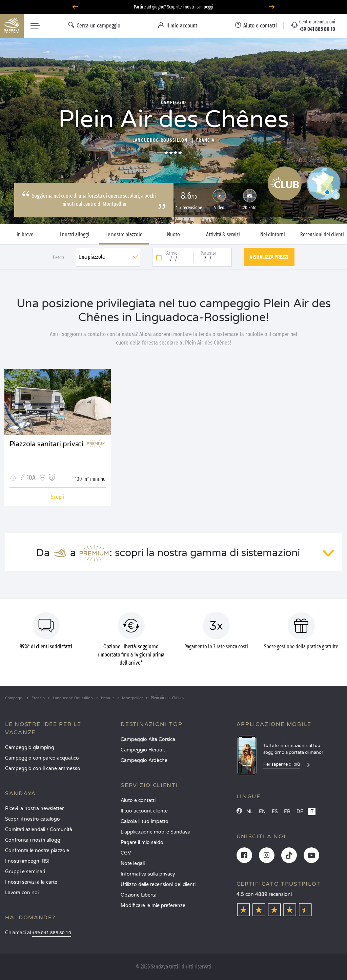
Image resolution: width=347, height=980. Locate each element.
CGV (126, 853)
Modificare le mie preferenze (153, 906)
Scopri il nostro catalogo (33, 819)
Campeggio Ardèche (144, 760)
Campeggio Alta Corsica (148, 739)
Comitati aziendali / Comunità (39, 830)
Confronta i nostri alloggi (33, 840)
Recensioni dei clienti (322, 235)
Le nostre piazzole (124, 235)
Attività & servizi (223, 235)
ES (275, 812)
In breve (25, 235)
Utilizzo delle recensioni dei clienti (158, 885)
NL (250, 812)
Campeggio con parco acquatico (42, 758)
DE (300, 812)
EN (262, 812)
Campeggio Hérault (143, 750)
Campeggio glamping (30, 748)
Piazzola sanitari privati (46, 444)
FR (287, 812)
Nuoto (173, 235)
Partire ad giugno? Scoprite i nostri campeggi (173, 7)
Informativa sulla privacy (148, 874)
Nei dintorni (273, 235)
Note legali (133, 864)
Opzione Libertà (139, 895)
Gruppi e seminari (25, 872)
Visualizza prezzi (269, 257)
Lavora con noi (22, 893)
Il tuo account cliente (144, 811)
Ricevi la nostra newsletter (34, 809)
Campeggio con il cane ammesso (43, 769)
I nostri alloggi (74, 235)
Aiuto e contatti (138, 800)
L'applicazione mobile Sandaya (156, 832)
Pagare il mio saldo (142, 842)
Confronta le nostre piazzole (37, 851)
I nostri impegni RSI (27, 861)
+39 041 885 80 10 (52, 933)
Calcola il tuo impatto (145, 821)
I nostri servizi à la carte (31, 882)
